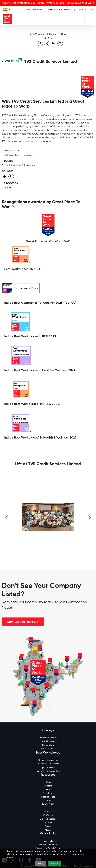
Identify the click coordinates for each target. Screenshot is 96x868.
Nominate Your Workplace (48, 771)
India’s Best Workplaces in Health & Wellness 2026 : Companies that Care (48, 3)
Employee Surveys (48, 738)
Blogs (48, 782)
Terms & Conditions (48, 845)
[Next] (89, 517)
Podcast (48, 786)
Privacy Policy (48, 841)
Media (48, 830)
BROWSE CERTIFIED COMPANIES (48, 34)
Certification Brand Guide (48, 848)
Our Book (48, 823)
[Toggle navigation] (89, 19)
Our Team (48, 815)
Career (48, 826)
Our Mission (48, 812)
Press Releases (48, 797)
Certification (48, 741)
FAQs (48, 789)
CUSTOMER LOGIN (34, 9)
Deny (40, 864)
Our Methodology (48, 819)
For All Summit (48, 749)
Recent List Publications (48, 764)
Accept (55, 864)
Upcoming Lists (48, 767)
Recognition (48, 745)
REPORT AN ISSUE (85, 9)
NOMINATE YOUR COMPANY (23, 622)
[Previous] (7, 517)
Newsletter (48, 793)
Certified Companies (48, 760)
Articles (48, 801)
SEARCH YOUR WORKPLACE (60, 9)
